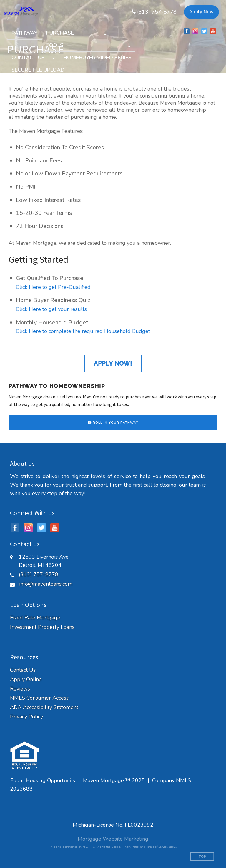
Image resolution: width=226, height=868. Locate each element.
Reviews (20, 689)
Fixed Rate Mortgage (35, 618)
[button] (76, 33)
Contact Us (23, 670)
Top (202, 857)
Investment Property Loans (42, 627)
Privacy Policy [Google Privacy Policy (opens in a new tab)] (131, 847)
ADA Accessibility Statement (44, 707)
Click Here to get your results (51, 309)
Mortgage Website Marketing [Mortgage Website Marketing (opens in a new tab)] (113, 839)
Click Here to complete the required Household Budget (83, 331)
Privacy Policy (26, 717)
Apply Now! (113, 363)
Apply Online (26, 680)
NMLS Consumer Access (39, 698)
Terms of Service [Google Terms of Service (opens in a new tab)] (157, 847)
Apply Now (202, 12)
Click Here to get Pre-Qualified (53, 287)
